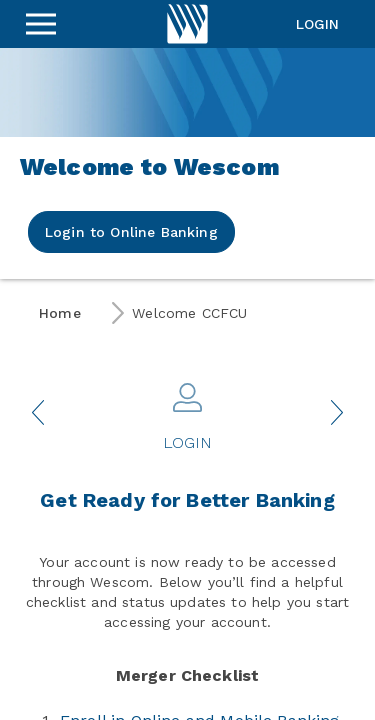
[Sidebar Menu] (41, 24)
